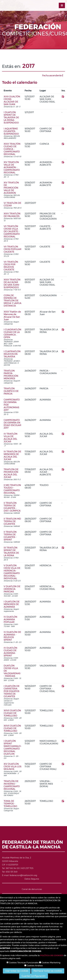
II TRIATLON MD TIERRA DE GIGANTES (12, 521)
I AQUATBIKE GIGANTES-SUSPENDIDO (11, 131)
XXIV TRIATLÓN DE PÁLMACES (12, 215)
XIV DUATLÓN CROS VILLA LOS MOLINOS (13, 767)
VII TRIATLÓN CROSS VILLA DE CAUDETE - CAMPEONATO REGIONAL (12, 231)
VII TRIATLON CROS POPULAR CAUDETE (13, 249)
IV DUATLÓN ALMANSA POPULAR (10, 619)
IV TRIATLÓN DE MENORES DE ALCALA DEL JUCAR (12, 455)
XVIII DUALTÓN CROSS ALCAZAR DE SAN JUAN (12, 100)
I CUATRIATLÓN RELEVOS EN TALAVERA (12, 354)
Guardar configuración (34, 976)
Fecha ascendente (53, 76)
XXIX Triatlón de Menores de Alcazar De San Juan (12, 316)
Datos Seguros (32, 879)
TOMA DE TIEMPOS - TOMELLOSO (10, 804)
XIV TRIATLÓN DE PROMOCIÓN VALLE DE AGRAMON (11, 188)
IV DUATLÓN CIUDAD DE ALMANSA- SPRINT (10, 652)
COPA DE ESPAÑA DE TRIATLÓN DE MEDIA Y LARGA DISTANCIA (13, 301)
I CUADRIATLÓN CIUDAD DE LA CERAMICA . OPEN (12, 333)
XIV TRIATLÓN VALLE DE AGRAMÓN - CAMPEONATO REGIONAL (12, 167)
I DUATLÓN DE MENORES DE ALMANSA (12, 604)
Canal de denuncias (32, 889)
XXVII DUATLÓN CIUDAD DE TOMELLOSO (12, 713)
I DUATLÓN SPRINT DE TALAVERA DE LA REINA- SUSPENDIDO (11, 118)
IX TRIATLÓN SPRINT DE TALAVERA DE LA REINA (11, 552)
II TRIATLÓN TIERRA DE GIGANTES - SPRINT (10, 536)
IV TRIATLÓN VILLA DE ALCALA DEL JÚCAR (11, 438)
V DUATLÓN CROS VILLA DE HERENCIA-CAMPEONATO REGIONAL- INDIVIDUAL (12, 572)
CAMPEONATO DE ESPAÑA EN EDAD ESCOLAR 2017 (12, 424)
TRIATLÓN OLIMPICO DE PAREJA (11, 391)
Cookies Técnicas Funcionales (23, 963)
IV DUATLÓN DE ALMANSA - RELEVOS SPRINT (12, 636)
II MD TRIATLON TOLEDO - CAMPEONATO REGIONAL (12, 489)
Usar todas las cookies (17, 971)
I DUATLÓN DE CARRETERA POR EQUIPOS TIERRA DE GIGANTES (12, 691)
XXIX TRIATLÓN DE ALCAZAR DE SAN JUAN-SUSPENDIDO (12, 284)
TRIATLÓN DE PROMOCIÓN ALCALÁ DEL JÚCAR (11, 473)
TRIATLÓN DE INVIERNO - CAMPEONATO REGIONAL (12, 785)
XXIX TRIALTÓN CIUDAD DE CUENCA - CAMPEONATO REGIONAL (12, 149)
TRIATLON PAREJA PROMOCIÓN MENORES (11, 375)
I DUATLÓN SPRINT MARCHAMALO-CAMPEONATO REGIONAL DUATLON (13, 747)
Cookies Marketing (50, 963)
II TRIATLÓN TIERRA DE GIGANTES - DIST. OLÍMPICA (12, 507)
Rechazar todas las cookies (48, 971)
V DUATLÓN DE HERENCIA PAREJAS (12, 589)
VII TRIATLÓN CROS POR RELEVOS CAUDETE (11, 266)
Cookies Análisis (34, 966)
